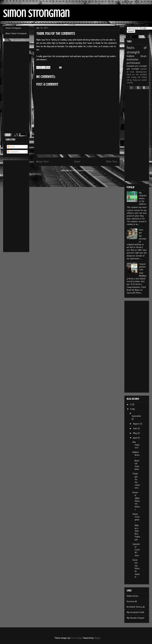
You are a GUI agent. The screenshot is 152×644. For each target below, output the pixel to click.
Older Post (112, 162)
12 (131, 404)
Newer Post (43, 162)
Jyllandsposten (141, 72)
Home (77, 162)
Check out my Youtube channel (136, 568)
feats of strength (137, 50)
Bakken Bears (133, 596)
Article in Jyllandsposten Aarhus (136, 501)
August (136, 424)
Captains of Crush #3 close (136, 550)
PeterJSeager (76, 638)
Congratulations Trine (142, 267)
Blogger (97, 638)
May (135, 433)
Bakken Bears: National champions (136, 461)
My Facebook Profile (136, 612)
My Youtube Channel (135, 618)
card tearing (131, 77)
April (135, 438)
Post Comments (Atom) (83, 170)
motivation (133, 60)
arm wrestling (141, 75)
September (136, 416)
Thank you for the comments (136, 481)
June (135, 428)
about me (131, 75)
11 (131, 409)
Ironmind (130, 66)
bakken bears (137, 56)
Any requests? (136, 445)
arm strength (141, 66)
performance (134, 63)
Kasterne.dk (132, 601)
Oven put (141, 231)
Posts (11, 147)
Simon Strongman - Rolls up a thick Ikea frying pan (136, 527)
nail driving (142, 77)
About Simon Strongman (16, 33)
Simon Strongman (36, 14)
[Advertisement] (16, 87)
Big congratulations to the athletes (143, 198)
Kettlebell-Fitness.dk (136, 607)
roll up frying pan (134, 80)
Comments (13, 152)
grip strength (133, 69)
